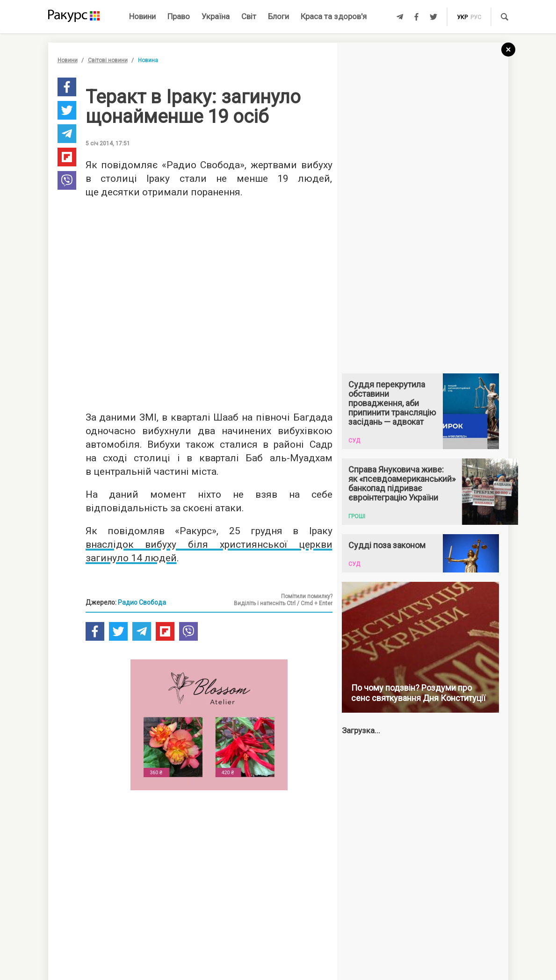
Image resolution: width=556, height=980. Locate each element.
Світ (249, 16)
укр (462, 17)
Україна (216, 16)
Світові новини (108, 60)
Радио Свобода (142, 602)
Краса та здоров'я (334, 16)
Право (179, 16)
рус (476, 17)
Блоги (278, 16)
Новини (142, 16)
